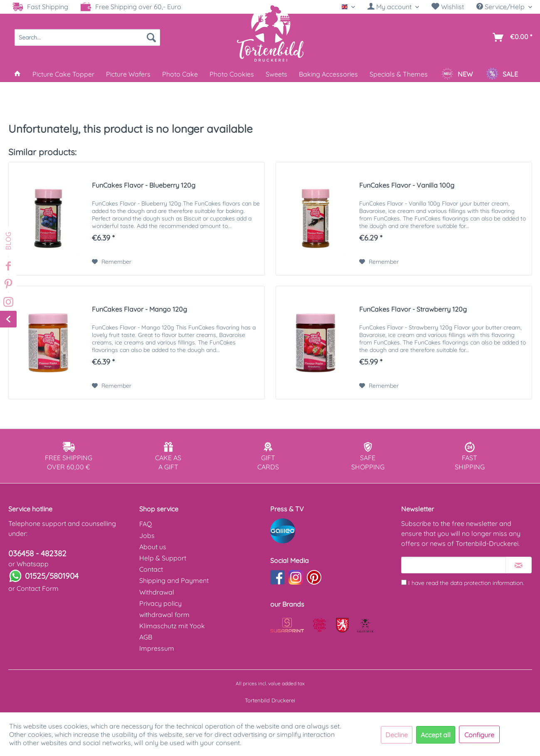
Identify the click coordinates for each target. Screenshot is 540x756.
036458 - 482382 (37, 553)
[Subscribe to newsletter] (519, 565)
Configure (479, 735)
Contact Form (38, 588)
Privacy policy (160, 603)
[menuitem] (393, 7)
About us (153, 547)
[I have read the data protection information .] (404, 582)
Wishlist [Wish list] (448, 7)
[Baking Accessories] (328, 74)
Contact (151, 569)
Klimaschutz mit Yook (172, 626)
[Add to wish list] (112, 262)
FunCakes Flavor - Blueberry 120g (144, 185)
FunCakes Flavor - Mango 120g (139, 309)
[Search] (151, 37)
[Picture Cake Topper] (63, 74)
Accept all (436, 735)
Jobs (147, 535)
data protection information (487, 583)
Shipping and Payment (174, 580)
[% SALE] (502, 74)
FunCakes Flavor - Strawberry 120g (413, 309)
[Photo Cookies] (232, 74)
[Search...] (87, 37)
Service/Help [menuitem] (501, 7)
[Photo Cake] (180, 74)
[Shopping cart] (511, 37)
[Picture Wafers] (128, 74)
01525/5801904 (52, 576)
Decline (397, 735)
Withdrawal (157, 592)
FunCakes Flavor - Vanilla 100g (407, 185)
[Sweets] (276, 74)
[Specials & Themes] (399, 74)
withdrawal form (164, 615)
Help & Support (163, 558)
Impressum (157, 648)
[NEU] (457, 74)
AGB (146, 637)
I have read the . (466, 583)
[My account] (393, 7)
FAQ (145, 524)
